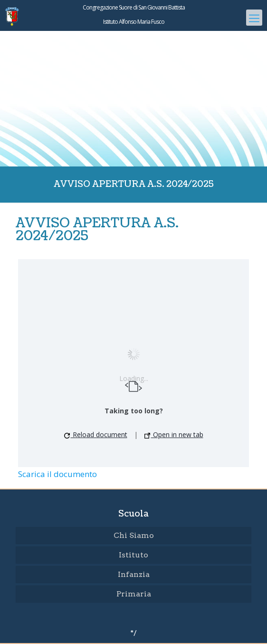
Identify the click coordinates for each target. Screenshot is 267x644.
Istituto (133, 555)
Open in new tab (174, 434)
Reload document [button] (96, 434)
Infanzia (134, 574)
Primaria (134, 594)
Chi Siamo (134, 535)
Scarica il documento (57, 474)
